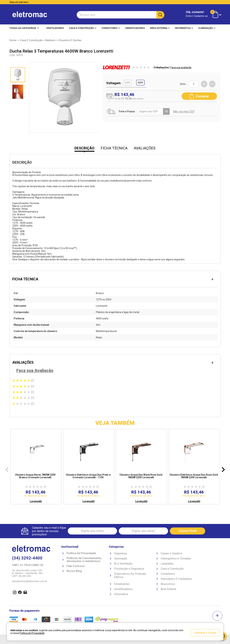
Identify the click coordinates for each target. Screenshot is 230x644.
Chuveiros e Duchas (70, 40)
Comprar (199, 96)
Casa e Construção (83, 28)
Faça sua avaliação (181, 67)
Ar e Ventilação (123, 564)
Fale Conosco (76, 566)
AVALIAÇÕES (145, 148)
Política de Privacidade (81, 553)
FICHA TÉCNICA (114, 148)
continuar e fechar (205, 633)
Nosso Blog (74, 571)
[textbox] (120, 15)
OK (166, 111)
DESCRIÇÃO (84, 148)
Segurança (120, 553)
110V (128, 83)
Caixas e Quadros (171, 553)
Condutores (111, 28)
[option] (36, 467)
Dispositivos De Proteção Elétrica (130, 575)
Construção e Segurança (129, 569)
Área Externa (160, 28)
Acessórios (168, 584)
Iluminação (207, 28)
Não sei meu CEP (184, 112)
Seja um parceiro (19, 2)
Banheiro (51, 40)
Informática (184, 28)
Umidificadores (135, 28)
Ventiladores (55, 28)
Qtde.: (183, 84)
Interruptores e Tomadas (176, 558)
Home (13, 40)
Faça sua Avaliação (35, 371)
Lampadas (167, 564)
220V (140, 83)
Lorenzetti (36, 501)
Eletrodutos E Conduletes (176, 579)
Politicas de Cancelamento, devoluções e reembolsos (84, 560)
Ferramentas (122, 584)
